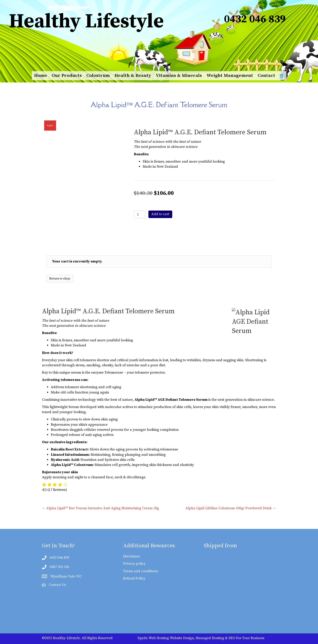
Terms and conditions (140, 571)
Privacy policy (134, 564)
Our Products (67, 76)
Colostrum (98, 76)
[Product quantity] (139, 214)
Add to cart (160, 214)
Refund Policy (134, 578)
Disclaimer (132, 556)
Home (41, 76)
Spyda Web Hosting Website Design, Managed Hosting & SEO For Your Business (201, 638)
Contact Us (57, 585)
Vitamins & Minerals (179, 76)
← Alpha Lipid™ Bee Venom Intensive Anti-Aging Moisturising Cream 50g (100, 508)
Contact (266, 76)
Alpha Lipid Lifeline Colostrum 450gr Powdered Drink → (231, 508)
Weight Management (230, 76)
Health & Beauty (133, 76)
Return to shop (60, 279)
